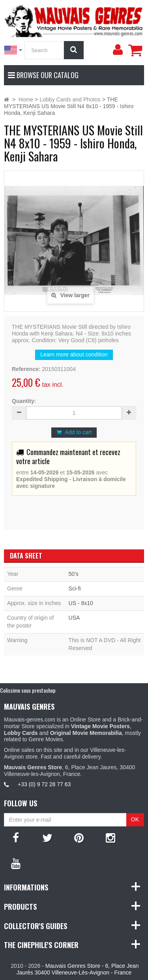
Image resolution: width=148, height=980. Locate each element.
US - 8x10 (81, 603)
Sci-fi (75, 588)
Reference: (26, 369)
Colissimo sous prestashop (28, 690)
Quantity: (24, 401)
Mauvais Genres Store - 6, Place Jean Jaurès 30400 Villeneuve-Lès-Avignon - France (78, 969)
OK (135, 819)
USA (74, 618)
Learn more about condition (74, 354)
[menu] (118, 50)
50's (74, 574)
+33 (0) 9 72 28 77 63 (44, 784)
